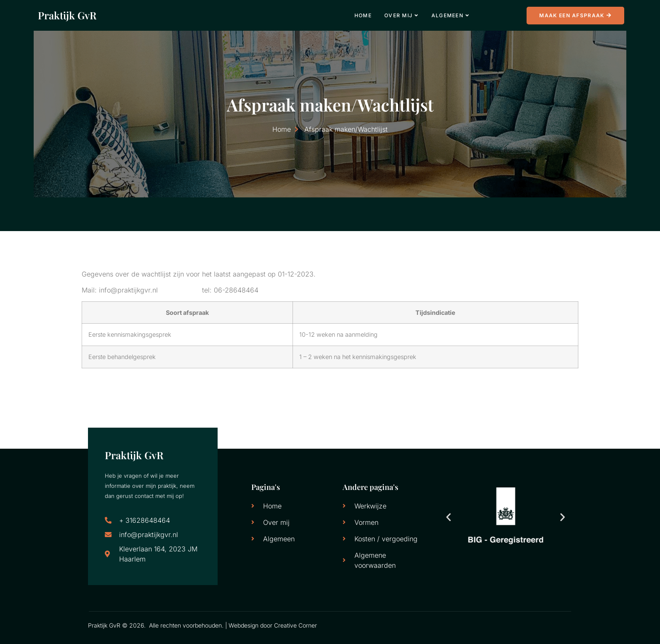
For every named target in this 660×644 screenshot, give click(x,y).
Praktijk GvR (67, 15)
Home (363, 15)
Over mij (402, 15)
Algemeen (451, 15)
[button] (448, 517)
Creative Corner (295, 625)
